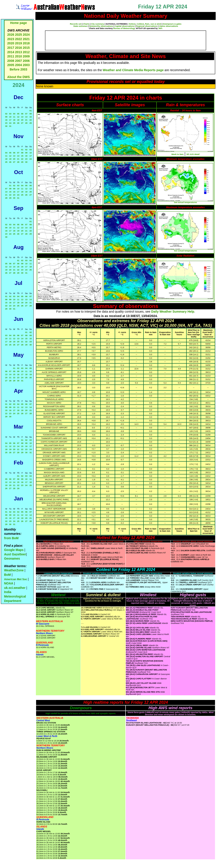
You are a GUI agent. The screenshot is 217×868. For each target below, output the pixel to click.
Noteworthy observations (101, 26)
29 (31, 123)
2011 (11, 56)
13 (22, 117)
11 (14, 117)
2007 (18, 61)
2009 (26, 56)
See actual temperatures (185, 202)
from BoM (11, 538)
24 (10, 123)
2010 (18, 56)
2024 (26, 35)
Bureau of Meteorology (124, 28)
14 (26, 117)
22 (31, 120)
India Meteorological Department (15, 596)
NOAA (9, 583)
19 (18, 120)
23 (6, 123)
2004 (19, 65)
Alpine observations (169, 26)
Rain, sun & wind (153, 24)
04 (14, 114)
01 (31, 111)
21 (26, 120)
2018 (26, 43)
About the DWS (19, 77)
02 (6, 114)
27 (22, 123)
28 (26, 123)
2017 (11, 48)
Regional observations (147, 26)
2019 (18, 43)
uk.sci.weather (15, 588)
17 (10, 120)
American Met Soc (16, 579)
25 (14, 123)
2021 (26, 39)
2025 (18, 35)
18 (14, 120)
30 (6, 126)
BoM (7, 575)
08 (31, 114)
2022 (18, 39)
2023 (11, 39)
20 (22, 120)
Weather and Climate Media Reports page (133, 70)
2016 (18, 48)
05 (18, 114)
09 (6, 117)
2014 (11, 52)
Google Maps (14, 550)
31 (10, 126)
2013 (18, 52)
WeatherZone (14, 570)
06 (22, 114)
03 (10, 114)
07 (26, 114)
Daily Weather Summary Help (173, 312)
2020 (11, 43)
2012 (26, 52)
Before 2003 (18, 69)
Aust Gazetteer (15, 554)
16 (6, 120)
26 (18, 123)
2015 (26, 48)
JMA (160, 28)
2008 (11, 61)
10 (10, 117)
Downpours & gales (172, 24)
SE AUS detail (193, 154)
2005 (11, 65)
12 (18, 117)
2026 (11, 35)
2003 (26, 65)
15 (31, 117)
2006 (26, 61)
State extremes (80, 26)
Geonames (12, 558)
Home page (18, 23)
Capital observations (125, 26)
